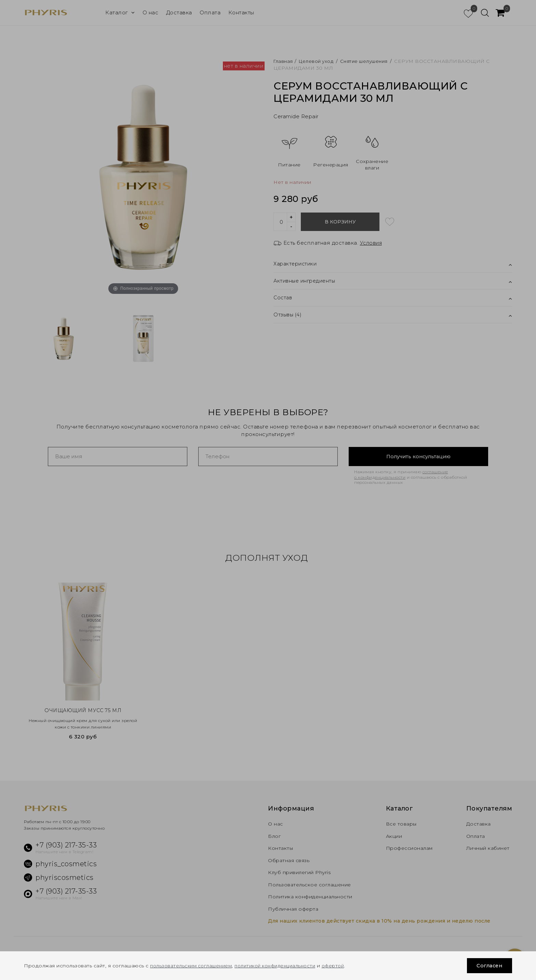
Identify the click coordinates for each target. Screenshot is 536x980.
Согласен (488, 965)
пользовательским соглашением (193, 966)
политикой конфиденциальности (282, 966)
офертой (344, 966)
